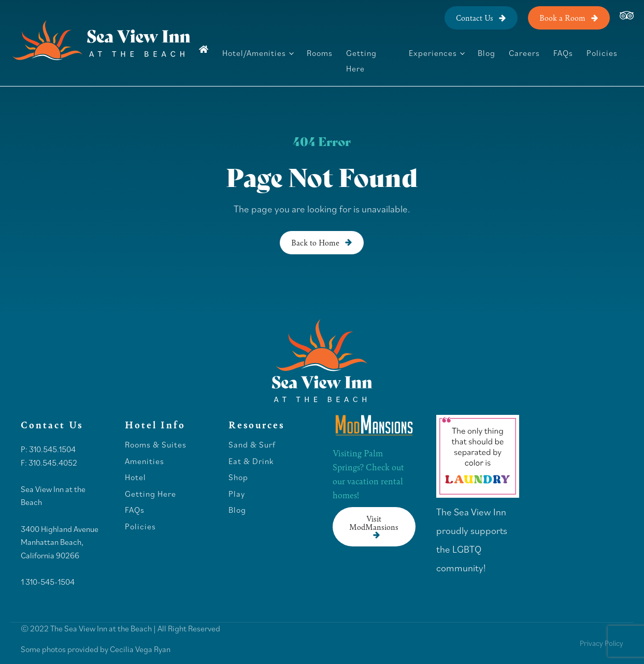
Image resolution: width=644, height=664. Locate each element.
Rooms (320, 53)
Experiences (433, 53)
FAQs (563, 53)
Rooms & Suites (156, 445)
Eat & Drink (251, 461)
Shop (238, 478)
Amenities (145, 461)
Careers (524, 53)
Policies (602, 53)
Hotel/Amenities (254, 53)
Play (237, 494)
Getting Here (361, 61)
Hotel (137, 478)
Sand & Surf (252, 445)
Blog (486, 53)
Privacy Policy (602, 643)
